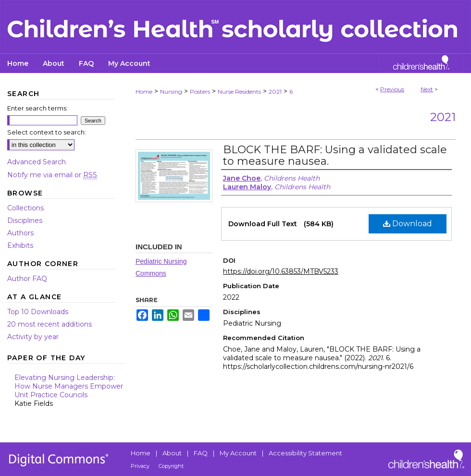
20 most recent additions (50, 324)
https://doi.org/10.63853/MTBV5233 (281, 271)
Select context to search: (47, 132)
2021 (275, 92)
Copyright (171, 466)
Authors (20, 233)
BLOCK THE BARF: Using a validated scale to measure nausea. (335, 155)
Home (144, 92)
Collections (25, 208)
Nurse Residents (239, 92)
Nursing (171, 92)
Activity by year (33, 337)
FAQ (201, 453)
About (172, 453)
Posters (200, 92)
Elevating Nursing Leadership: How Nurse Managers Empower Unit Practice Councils (70, 391)
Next (427, 89)
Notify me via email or (52, 175)
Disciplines (25, 220)
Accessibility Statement (305, 453)
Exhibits (20, 245)
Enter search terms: (37, 108)
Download (408, 224)
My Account (238, 453)
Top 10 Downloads (38, 312)
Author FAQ (27, 279)
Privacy (140, 466)
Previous (392, 89)
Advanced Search (37, 162)
